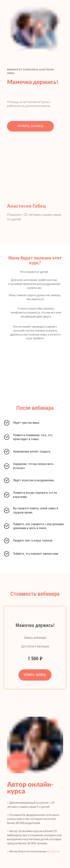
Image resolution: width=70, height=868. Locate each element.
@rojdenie (53, 851)
